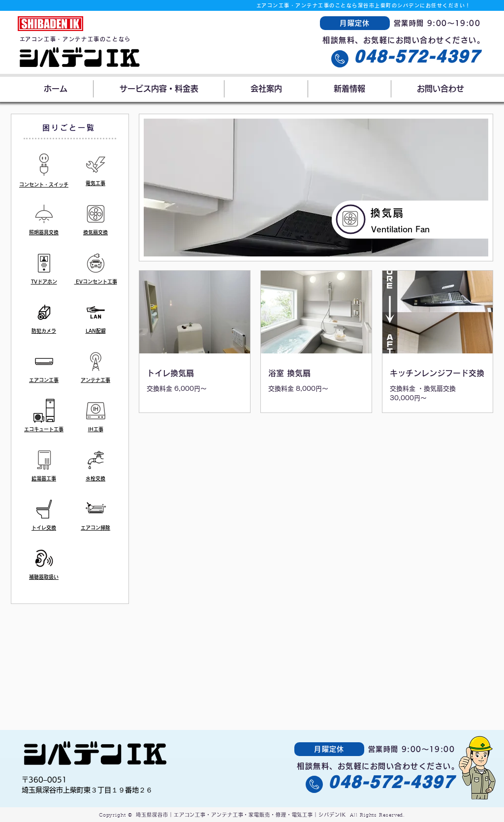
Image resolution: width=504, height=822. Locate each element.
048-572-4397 (417, 56)
